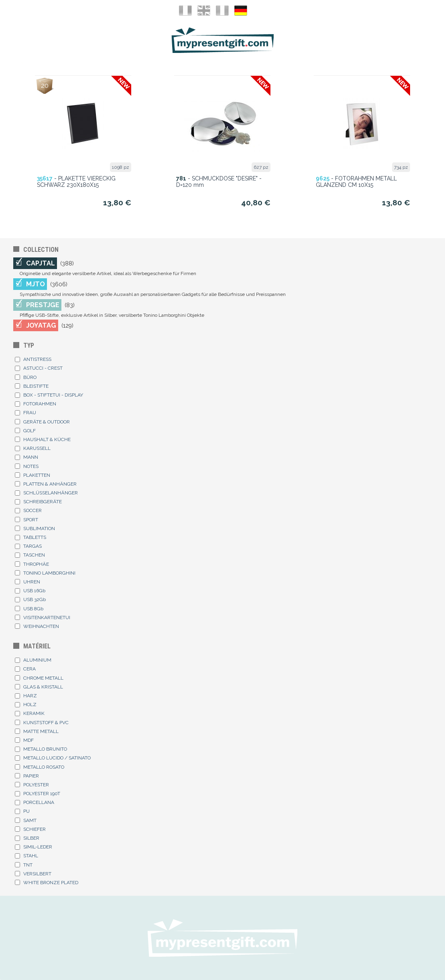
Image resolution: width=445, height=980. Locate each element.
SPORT (26, 520)
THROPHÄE (32, 564)
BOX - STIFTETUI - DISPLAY (49, 395)
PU (22, 811)
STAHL (26, 856)
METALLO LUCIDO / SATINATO (53, 758)
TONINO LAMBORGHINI (45, 573)
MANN (26, 457)
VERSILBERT (33, 874)
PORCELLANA (35, 802)
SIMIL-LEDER (34, 847)
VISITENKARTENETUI (43, 618)
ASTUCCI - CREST (39, 368)
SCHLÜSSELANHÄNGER (46, 493)
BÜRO (26, 377)
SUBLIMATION (35, 528)
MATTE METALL (37, 731)
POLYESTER (32, 785)
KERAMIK (30, 713)
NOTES (27, 466)
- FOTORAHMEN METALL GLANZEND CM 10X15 (356, 182)
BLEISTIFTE (32, 386)
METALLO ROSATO (40, 767)
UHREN (27, 582)
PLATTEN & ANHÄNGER (46, 484)
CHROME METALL (39, 678)
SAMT (26, 820)
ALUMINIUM (33, 660)
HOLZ (26, 705)
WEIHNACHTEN (37, 626)
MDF (24, 740)
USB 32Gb (30, 599)
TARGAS (28, 546)
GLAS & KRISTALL (39, 687)
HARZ (26, 696)
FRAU (25, 413)
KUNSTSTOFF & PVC (42, 723)
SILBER (27, 838)
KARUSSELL (33, 448)
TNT (24, 865)
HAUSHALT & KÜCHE (43, 439)
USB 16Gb (30, 591)
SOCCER (28, 510)
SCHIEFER (30, 829)
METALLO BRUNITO (41, 749)
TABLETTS (30, 537)
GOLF (25, 431)
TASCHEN (30, 555)
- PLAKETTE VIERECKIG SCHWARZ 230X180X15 (76, 182)
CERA (25, 669)
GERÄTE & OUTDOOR (42, 422)
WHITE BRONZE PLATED (47, 883)
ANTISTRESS (33, 359)
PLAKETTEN (33, 475)
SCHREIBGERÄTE (38, 502)
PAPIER (27, 776)
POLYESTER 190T (38, 794)
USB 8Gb (29, 609)
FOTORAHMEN (36, 404)
